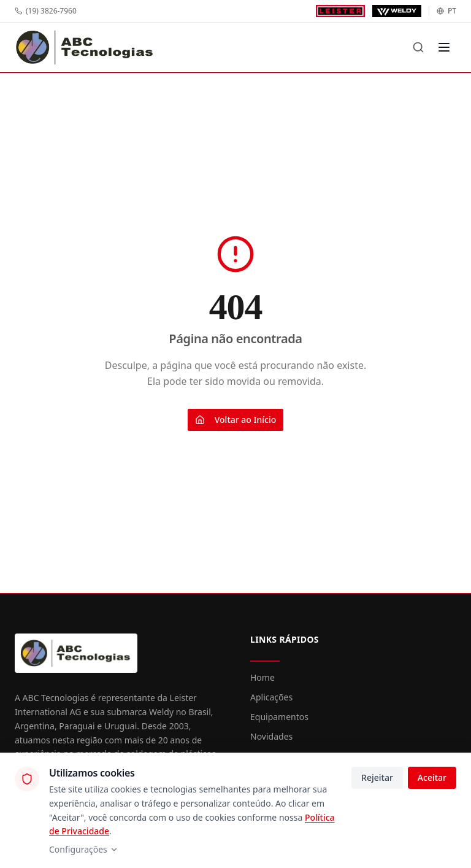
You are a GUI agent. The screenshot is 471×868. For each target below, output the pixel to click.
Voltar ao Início (236, 420)
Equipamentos (279, 717)
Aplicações (271, 697)
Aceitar (432, 777)
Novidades (271, 736)
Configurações (84, 849)
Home (262, 677)
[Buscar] (418, 47)
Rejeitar (377, 777)
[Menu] (444, 47)
